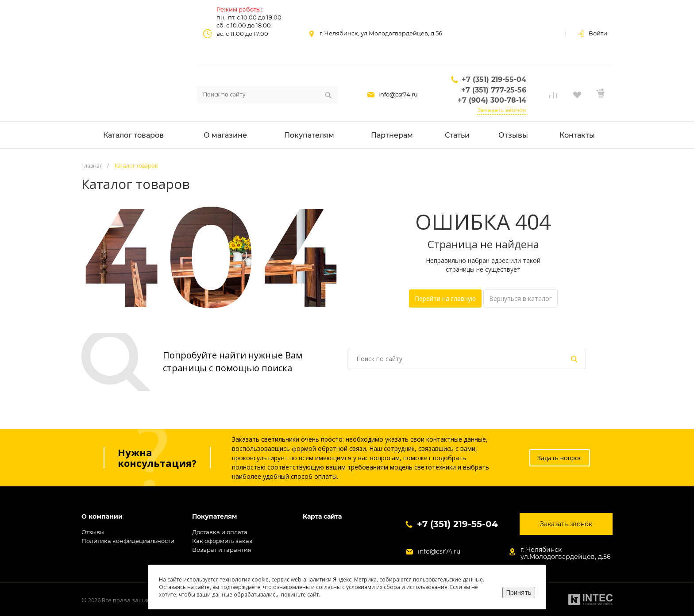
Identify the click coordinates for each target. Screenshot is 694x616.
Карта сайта (322, 517)
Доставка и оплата (220, 532)
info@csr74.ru (398, 94)
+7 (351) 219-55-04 (494, 79)
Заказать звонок (502, 110)
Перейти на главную (445, 298)
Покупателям (214, 517)
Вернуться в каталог (520, 298)
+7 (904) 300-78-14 (492, 100)
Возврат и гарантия (222, 550)
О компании (102, 517)
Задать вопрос (560, 458)
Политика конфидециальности (128, 541)
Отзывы (93, 532)
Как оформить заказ (222, 541)
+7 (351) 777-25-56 (494, 90)
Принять (519, 592)
